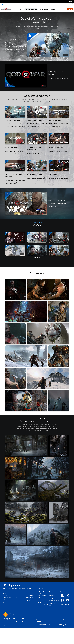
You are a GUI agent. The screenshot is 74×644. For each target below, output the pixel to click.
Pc (60, 8)
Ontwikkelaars (52, 602)
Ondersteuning (38, 4)
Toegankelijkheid (29, 594)
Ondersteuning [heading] (41, 590)
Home (4, 587)
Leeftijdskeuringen (53, 597)
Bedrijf (4, 600)
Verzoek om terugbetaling (43, 603)
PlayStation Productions (8, 598)
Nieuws (27, 4)
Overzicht (21, 8)
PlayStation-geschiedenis (8, 601)
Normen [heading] (28, 590)
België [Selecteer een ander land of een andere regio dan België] (6, 624)
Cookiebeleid (55, 624)
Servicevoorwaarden (53, 592)
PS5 (10, 4)
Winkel (32, 4)
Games (6, 4)
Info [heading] (4, 590)
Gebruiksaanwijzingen (42, 604)
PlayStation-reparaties (42, 598)
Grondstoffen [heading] (52, 590)
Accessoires (22, 4)
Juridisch (28, 624)
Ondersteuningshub (41, 592)
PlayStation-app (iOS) (65, 603)
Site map (49, 624)
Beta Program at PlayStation (64, 607)
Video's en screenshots (31, 8)
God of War (13, 587)
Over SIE (5, 592)
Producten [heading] (17, 590)
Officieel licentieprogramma (53, 605)
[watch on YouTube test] (66, 54)
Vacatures (5, 594)
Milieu (27, 592)
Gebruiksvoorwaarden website (41, 624)
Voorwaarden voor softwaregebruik (63, 624)
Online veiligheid (29, 596)
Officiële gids (54, 8)
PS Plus (17, 4)
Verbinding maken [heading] (65, 590)
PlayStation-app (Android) (66, 605)
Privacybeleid (33, 624)
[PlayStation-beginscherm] (3, 4)
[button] (48, 44)
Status (39, 596)
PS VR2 (16, 596)
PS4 (13, 4)
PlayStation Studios (7, 596)
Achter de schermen (44, 8)
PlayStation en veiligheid (42, 594)
